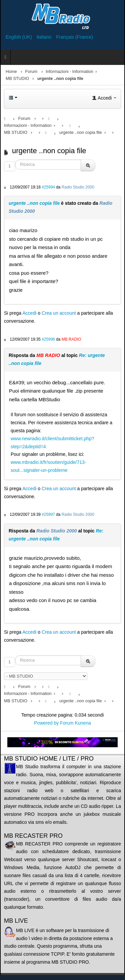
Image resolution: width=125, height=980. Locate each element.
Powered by (46, 723)
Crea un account (59, 313)
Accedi (29, 313)
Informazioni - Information (69, 72)
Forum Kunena (75, 723)
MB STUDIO (17, 79)
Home (11, 72)
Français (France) (75, 37)
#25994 (48, 187)
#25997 (48, 514)
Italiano (44, 37)
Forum (31, 72)
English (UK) (19, 37)
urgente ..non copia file (34, 203)
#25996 (48, 339)
